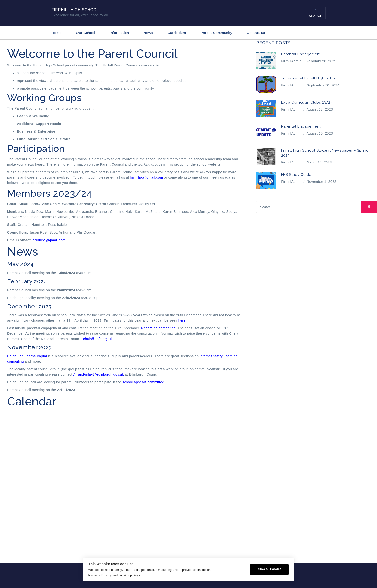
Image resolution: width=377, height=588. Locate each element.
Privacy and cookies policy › (121, 575)
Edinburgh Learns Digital (27, 356)
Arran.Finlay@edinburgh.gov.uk (98, 374)
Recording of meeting (158, 328)
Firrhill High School (75, 10)
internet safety (211, 356)
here (182, 320)
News (148, 33)
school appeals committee (143, 382)
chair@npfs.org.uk (98, 339)
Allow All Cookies (269, 569)
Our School (86, 33)
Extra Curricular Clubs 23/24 (307, 102)
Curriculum (177, 33)
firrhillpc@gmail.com (146, 177)
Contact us (256, 33)
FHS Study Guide (296, 175)
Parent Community (216, 33)
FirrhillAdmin (291, 61)
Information (119, 33)
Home (57, 33)
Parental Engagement (301, 54)
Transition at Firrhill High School (310, 78)
